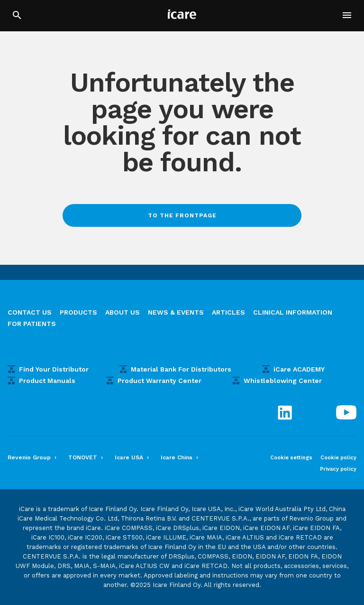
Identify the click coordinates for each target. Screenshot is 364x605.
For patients (32, 324)
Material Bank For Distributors (181, 369)
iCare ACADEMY (299, 369)
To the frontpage (182, 215)
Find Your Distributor (54, 369)
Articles (228, 312)
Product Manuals (47, 381)
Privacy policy (338, 469)
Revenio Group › (32, 457)
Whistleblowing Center (283, 381)
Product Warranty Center (159, 381)
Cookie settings (291, 458)
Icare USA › (132, 457)
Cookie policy (338, 458)
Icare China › (179, 457)
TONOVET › (86, 457)
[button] (347, 15)
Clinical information (293, 312)
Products (78, 312)
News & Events (176, 312)
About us (123, 312)
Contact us (30, 312)
